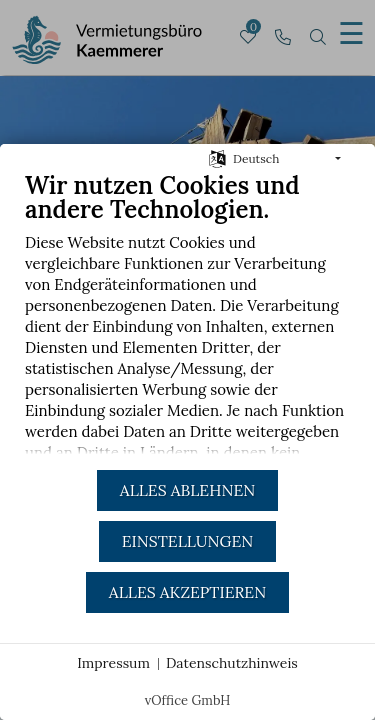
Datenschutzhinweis (232, 663)
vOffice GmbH (188, 700)
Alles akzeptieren (187, 592)
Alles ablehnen (187, 490)
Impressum (113, 663)
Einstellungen (187, 541)
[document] (187, 319)
